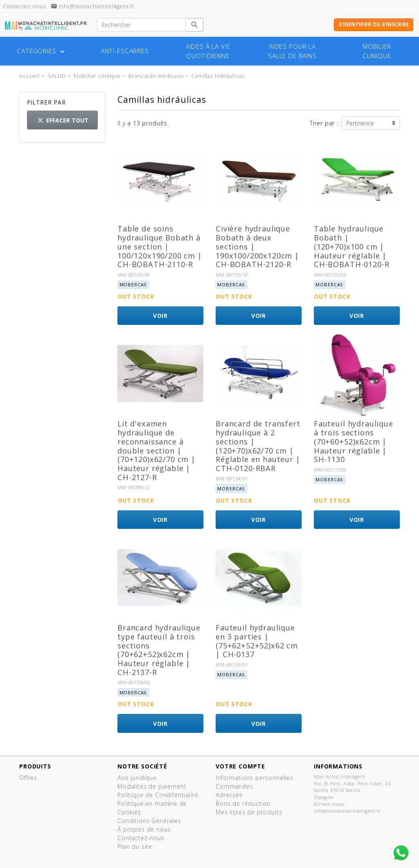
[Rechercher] (141, 25)
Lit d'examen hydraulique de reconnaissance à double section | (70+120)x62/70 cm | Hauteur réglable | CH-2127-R (157, 450)
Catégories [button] (42, 51)
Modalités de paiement (152, 786)
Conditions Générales (149, 821)
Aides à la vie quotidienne (208, 51)
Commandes (234, 786)
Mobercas (133, 284)
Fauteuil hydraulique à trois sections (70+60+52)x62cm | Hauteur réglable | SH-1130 (354, 441)
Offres (28, 778)
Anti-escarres (125, 51)
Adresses (229, 795)
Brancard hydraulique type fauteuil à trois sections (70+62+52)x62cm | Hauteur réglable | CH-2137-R (159, 650)
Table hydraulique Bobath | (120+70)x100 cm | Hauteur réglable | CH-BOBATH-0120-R (351, 246)
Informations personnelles (255, 778)
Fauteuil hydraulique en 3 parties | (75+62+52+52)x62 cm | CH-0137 (257, 641)
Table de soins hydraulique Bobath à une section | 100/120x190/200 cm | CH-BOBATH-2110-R (160, 246)
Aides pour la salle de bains (292, 51)
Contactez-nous (141, 838)
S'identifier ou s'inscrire (374, 24)
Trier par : (324, 123)
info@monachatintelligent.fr (93, 6)
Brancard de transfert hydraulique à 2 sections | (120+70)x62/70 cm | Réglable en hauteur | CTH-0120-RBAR (258, 446)
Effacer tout (62, 120)
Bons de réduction (243, 803)
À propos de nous (144, 829)
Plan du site (135, 846)
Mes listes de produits (249, 812)
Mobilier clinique (377, 51)
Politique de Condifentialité (158, 795)
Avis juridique (137, 778)
